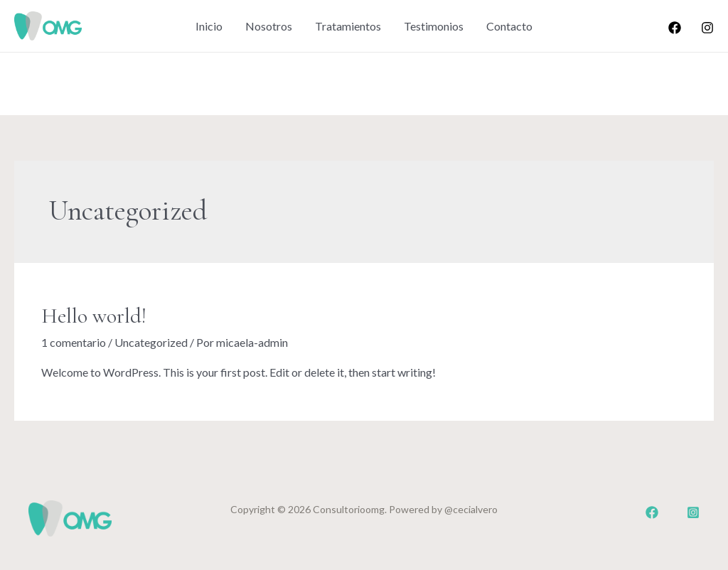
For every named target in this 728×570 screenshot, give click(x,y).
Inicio (209, 26)
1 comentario (74, 342)
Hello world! (94, 316)
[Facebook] (675, 28)
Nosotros (269, 26)
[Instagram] (707, 28)
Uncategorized (151, 342)
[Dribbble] (693, 512)
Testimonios (434, 26)
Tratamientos (348, 26)
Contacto (509, 26)
